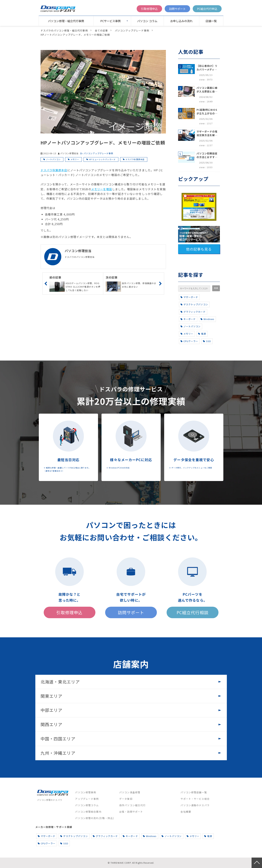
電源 (202, 334)
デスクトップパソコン (194, 304)
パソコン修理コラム (87, 805)
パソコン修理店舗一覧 (194, 792)
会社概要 (186, 812)
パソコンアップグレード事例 (132, 30)
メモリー (75, 159)
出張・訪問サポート (131, 812)
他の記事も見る (199, 249)
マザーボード (189, 297)
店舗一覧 (211, 21)
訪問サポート (177, 9)
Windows (207, 319)
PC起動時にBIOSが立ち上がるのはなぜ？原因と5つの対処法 (207, 112)
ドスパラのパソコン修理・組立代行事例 (64, 30)
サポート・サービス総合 (195, 799)
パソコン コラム (147, 21)
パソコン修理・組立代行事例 (66, 21)
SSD (207, 341)
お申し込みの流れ (181, 21)
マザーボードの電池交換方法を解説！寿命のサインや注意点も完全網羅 (207, 133)
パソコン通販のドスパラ (195, 805)
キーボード (188, 319)
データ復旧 (126, 799)
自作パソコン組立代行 (132, 805)
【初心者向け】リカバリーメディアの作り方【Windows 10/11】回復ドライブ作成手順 (207, 68)
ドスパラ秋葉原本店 (135, 159)
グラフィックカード (193, 312)
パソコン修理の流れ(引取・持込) (94, 818)
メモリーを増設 (102, 189)
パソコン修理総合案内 (88, 812)
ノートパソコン (53, 159)
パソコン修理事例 (86, 792)
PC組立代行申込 (207, 9)
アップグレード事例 (87, 799)
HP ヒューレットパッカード (102, 159)
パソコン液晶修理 (130, 792)
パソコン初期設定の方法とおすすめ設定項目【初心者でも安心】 (207, 155)
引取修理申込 (149, 9)
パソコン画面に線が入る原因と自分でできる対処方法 (207, 90)
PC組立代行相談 (193, 612)
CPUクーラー (189, 341)
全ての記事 (101, 30)
